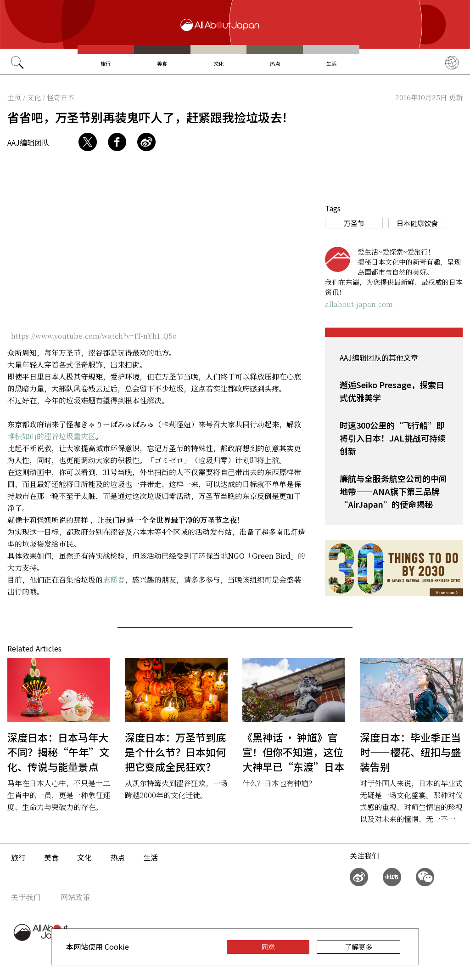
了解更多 (358, 947)
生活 (331, 63)
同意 (268, 947)
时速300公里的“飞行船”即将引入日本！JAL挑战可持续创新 (393, 438)
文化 (218, 63)
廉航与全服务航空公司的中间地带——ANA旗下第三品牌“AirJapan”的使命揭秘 (393, 491)
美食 (162, 63)
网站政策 (75, 897)
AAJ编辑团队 (28, 142)
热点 (275, 63)
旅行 (106, 63)
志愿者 (114, 580)
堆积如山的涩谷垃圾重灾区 (51, 436)
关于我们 (26, 897)
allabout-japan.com (359, 304)
